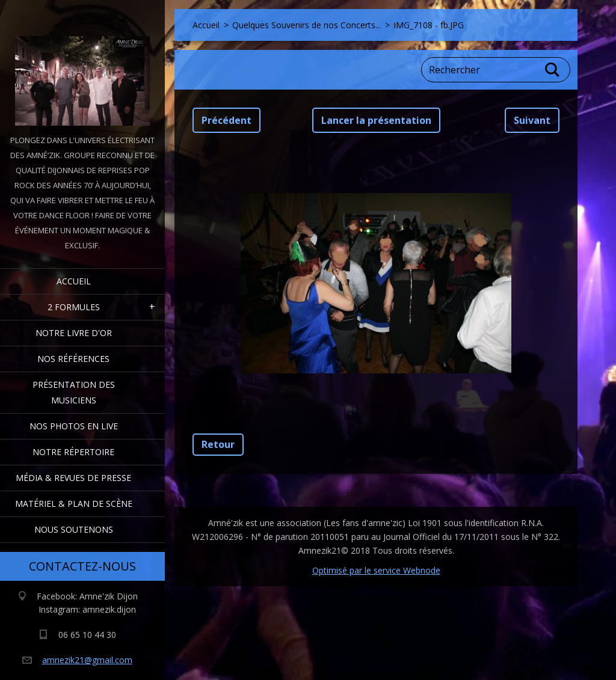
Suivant (532, 120)
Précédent (226, 120)
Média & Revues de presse (73, 478)
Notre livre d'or (74, 333)
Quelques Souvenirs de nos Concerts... (306, 25)
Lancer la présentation (376, 120)
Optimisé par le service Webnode (376, 570)
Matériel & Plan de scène (74, 504)
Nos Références (73, 359)
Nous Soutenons (74, 529)
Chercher (553, 70)
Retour (218, 444)
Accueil (74, 281)
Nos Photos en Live (74, 426)
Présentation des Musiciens (74, 392)
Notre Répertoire (73, 452)
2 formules (74, 307)
